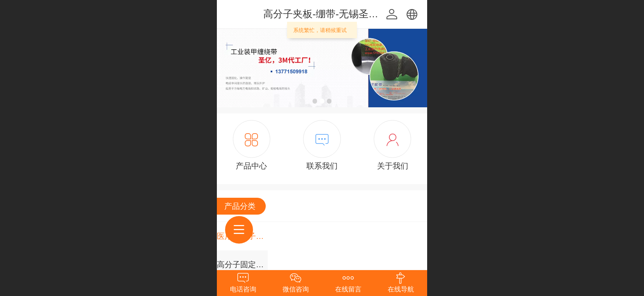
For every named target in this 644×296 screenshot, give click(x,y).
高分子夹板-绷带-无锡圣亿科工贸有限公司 (355, 14)
